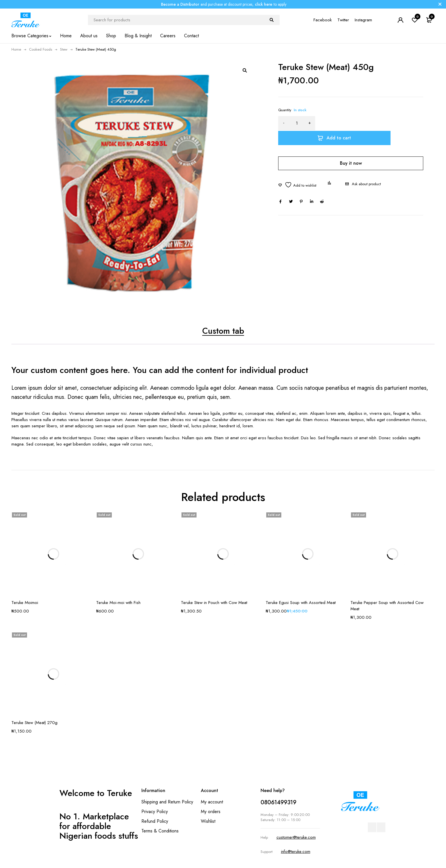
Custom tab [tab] (223, 331)
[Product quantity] (297, 123)
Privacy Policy (155, 812)
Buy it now (351, 148)
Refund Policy (155, 821)
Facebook (323, 20)
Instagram (363, 20)
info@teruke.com (296, 852)
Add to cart (375, 123)
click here (264, 4)
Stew (64, 49)
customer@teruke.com (296, 838)
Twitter (343, 20)
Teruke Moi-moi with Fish (118, 603)
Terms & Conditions (160, 831)
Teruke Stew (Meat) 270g (34, 723)
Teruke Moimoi (25, 603)
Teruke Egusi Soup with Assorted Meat (301, 603)
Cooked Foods (41, 49)
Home (16, 49)
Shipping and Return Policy (167, 802)
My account (212, 802)
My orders (211, 812)
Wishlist (208, 821)
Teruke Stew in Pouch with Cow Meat (214, 603)
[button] (245, 70)
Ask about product (367, 169)
